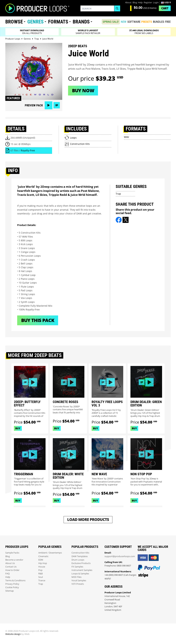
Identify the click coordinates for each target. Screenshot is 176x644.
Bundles (159, 22)
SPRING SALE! (111, 22)
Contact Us (11, 567)
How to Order (12, 570)
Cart (165, 8)
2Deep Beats (78, 46)
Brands (81, 22)
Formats (58, 22)
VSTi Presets (78, 584)
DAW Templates (80, 556)
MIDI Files (76, 577)
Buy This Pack (38, 320)
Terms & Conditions (15, 580)
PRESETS (147, 22)
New (124, 22)
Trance (42, 580)
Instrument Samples (82, 570)
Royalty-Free (28, 150)
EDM (41, 560)
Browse (14, 22)
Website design (13, 634)
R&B (40, 574)
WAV (126, 137)
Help (140, 2)
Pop (40, 570)
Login (156, 2)
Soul (41, 577)
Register (148, 2)
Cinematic (43, 556)
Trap (118, 194)
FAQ (7, 574)
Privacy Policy (12, 584)
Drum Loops (78, 560)
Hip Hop (43, 563)
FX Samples (77, 567)
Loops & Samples (80, 574)
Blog (135, 2)
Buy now (83, 90)
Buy (18, 428)
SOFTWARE (134, 22)
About (128, 2)
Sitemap (10, 591)
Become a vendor (14, 560)
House (42, 567)
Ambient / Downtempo (50, 553)
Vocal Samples (79, 580)
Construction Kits (80, 553)
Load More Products (88, 519)
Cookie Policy (12, 587)
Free (168, 22)
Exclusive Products (81, 563)
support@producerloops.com (120, 556)
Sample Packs (12, 553)
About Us (10, 563)
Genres (35, 22)
